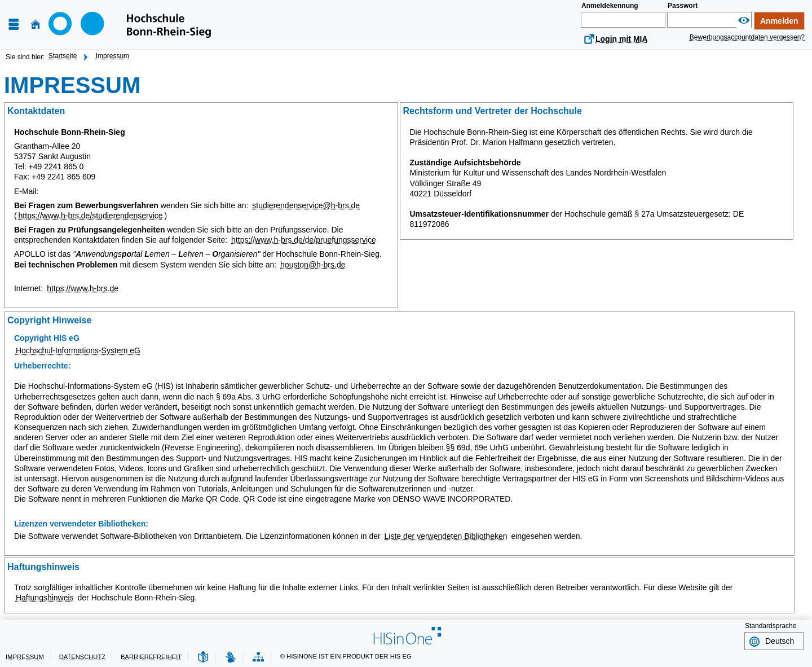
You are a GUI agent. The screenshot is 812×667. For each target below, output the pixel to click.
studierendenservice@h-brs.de (306, 205)
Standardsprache (771, 626)
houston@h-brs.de (313, 265)
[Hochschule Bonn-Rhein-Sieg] (130, 25)
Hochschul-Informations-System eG (78, 350)
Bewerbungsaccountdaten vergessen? (747, 37)
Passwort (683, 6)
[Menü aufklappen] (14, 25)
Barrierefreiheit (151, 657)
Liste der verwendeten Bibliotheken (446, 536)
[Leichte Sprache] (203, 658)
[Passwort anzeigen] (744, 21)
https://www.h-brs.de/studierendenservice (91, 216)
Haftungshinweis (45, 598)
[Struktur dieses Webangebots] (258, 658)
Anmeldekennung (610, 6)
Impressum (112, 56)
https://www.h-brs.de (83, 288)
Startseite (63, 56)
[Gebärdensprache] (231, 658)
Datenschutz (82, 657)
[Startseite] (36, 25)
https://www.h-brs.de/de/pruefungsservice (304, 240)
